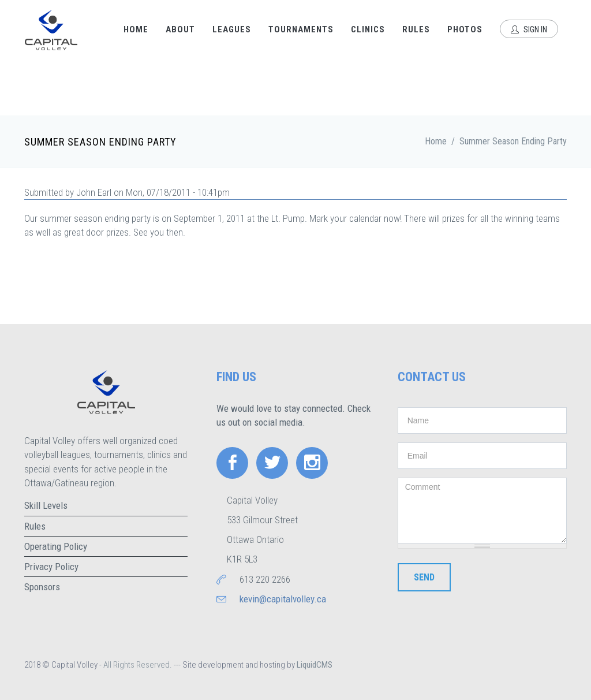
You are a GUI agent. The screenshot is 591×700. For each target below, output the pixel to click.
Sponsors (42, 587)
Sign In (529, 29)
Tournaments (301, 29)
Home (136, 29)
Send (424, 577)
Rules (416, 29)
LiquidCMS (315, 665)
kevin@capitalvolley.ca (283, 599)
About (180, 29)
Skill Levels (46, 505)
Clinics (368, 29)
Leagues (232, 29)
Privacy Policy (51, 567)
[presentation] (485, 631)
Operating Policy (56, 546)
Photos (465, 29)
